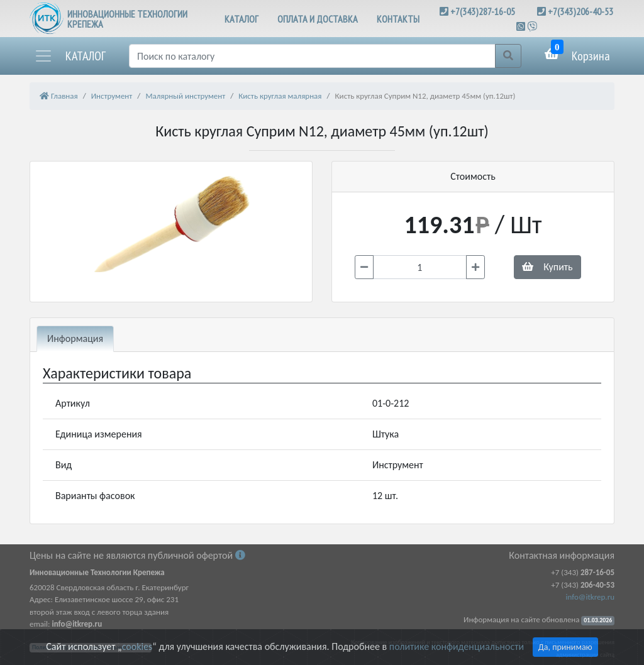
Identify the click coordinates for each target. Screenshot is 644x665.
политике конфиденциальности (457, 646)
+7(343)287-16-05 (483, 11)
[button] (70, 56)
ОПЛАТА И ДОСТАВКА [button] (318, 19)
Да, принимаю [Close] (565, 647)
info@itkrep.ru (590, 597)
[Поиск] (312, 56)
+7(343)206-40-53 (580, 11)
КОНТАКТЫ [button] (398, 19)
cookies (137, 646)
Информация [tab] (75, 338)
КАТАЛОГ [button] (241, 19)
